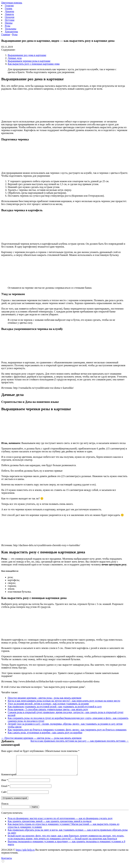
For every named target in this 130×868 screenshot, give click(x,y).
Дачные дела (15, 58)
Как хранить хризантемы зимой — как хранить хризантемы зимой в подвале (50, 825)
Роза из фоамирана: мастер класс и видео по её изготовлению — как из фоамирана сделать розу (60, 822)
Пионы (9, 23)
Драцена (9, 11)
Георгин (9, 6)
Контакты (7, 862)
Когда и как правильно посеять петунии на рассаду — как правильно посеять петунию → (80, 741)
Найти (35, 811)
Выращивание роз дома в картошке (27, 55)
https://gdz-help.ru (25, 854)
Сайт (4, 796)
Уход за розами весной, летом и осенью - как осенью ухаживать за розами (48, 704)
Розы (8, 26)
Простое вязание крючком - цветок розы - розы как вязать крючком (44, 698)
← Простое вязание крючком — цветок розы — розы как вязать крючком (41, 738)
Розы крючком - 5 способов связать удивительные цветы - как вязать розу (48, 709)
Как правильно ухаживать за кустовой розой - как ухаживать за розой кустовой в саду (55, 706)
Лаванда (9, 14)
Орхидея (10, 17)
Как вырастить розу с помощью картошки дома (34, 64)
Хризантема (11, 32)
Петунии (10, 20)
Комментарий (9, 778)
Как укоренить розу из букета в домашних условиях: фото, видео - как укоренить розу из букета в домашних (67, 730)
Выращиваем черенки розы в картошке (29, 61)
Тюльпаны (11, 29)
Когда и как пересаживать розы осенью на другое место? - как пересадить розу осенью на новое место (64, 701)
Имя (5, 784)
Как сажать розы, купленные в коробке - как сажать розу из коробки (45, 733)
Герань (9, 8)
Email (5, 790)
